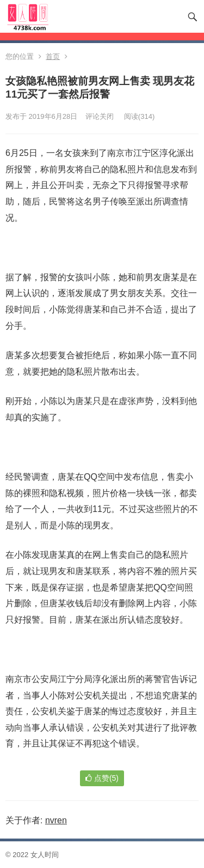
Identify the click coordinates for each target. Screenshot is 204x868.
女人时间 (45, 855)
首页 (53, 56)
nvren (56, 820)
